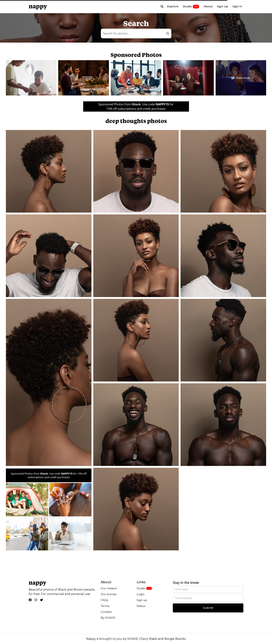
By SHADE (108, 618)
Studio (191, 6)
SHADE (133, 639)
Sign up (142, 600)
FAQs (104, 600)
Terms (105, 606)
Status (141, 606)
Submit (208, 608)
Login (140, 594)
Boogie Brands (175, 639)
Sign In (237, 6)
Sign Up (223, 6)
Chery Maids (148, 639)
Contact (106, 612)
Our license (109, 594)
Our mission (109, 588)
